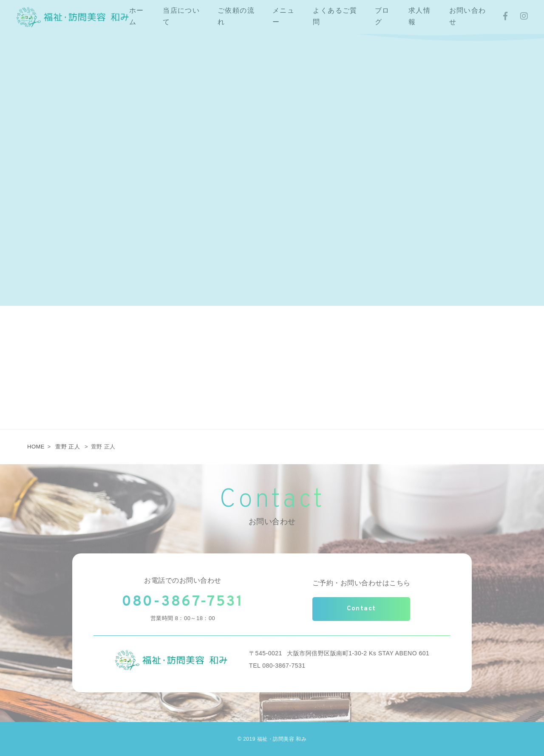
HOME (36, 447)
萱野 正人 (68, 447)
